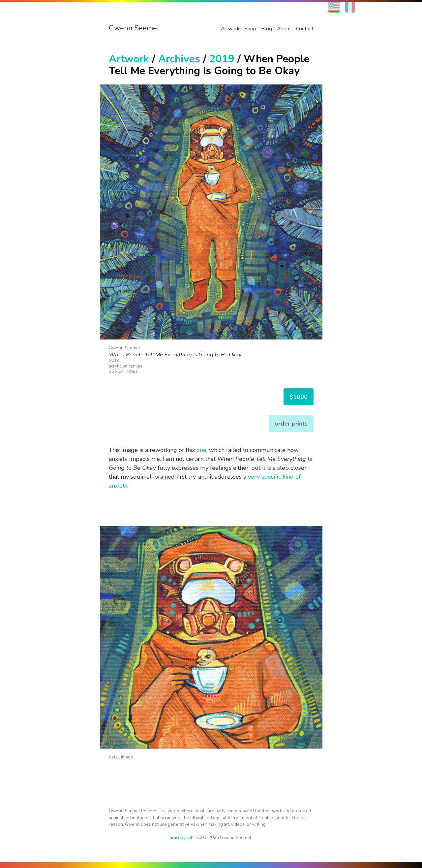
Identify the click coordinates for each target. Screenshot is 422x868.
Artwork (230, 29)
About (284, 29)
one (201, 450)
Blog (267, 29)
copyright (183, 837)
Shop (250, 29)
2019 (222, 59)
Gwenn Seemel (134, 28)
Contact (305, 29)
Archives (179, 59)
